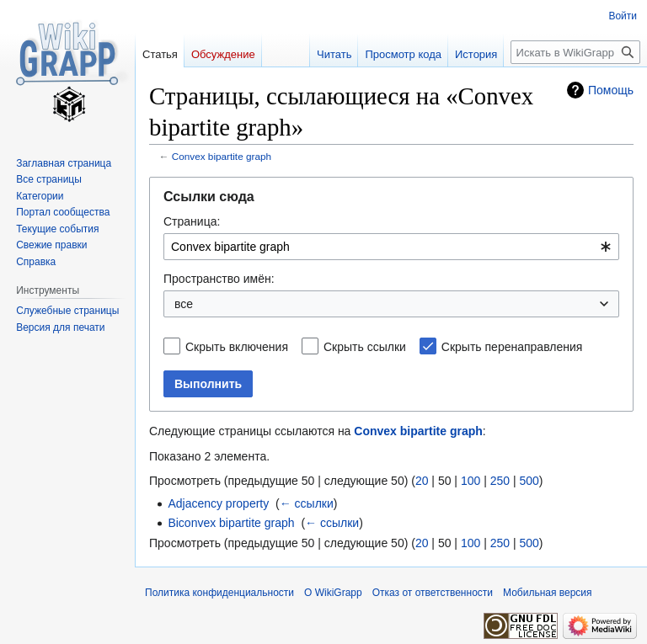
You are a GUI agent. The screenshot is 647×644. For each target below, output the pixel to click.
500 (529, 481)
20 (422, 481)
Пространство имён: (219, 279)
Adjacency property (218, 503)
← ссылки (307, 503)
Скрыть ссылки (365, 347)
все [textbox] (184, 304)
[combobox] (391, 247)
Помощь (611, 90)
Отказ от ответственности (433, 593)
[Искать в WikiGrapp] (575, 52)
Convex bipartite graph (222, 156)
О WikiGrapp (333, 593)
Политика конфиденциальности (219, 593)
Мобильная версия (548, 593)
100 (471, 481)
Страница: (192, 221)
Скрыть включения (237, 347)
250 (500, 481)
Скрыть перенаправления (512, 347)
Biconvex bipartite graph (231, 523)
